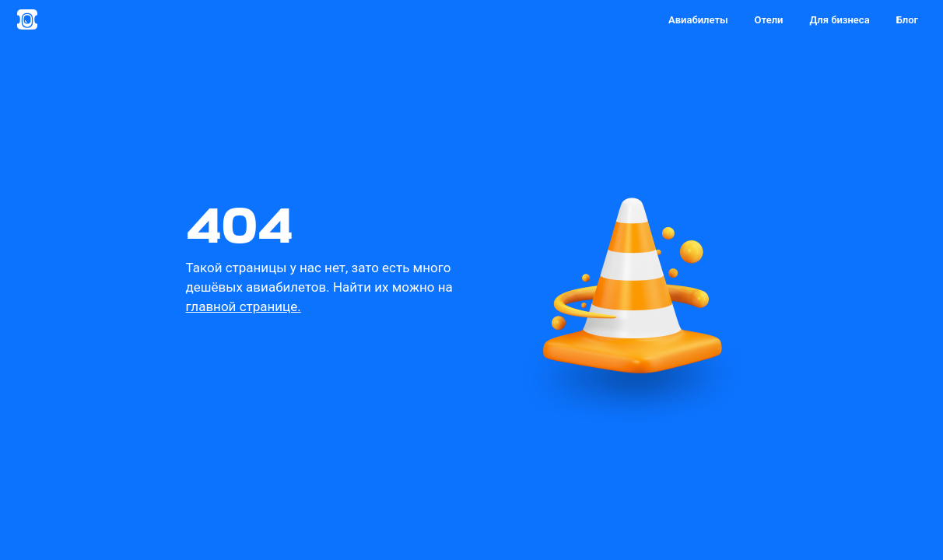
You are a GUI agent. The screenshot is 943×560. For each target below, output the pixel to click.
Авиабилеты (698, 20)
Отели (769, 20)
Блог (907, 20)
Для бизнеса (839, 20)
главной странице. (244, 306)
